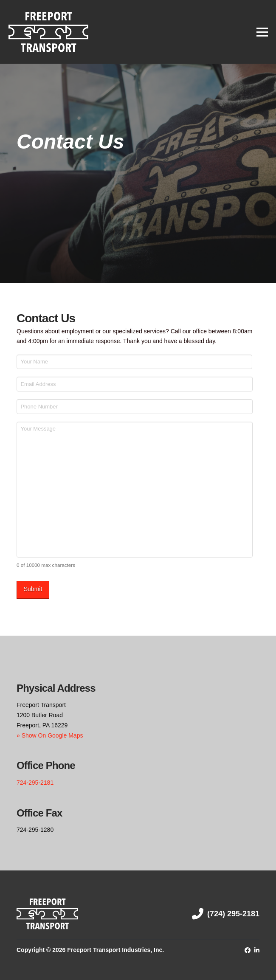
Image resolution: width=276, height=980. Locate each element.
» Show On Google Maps (50, 733)
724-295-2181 (35, 780)
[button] (262, 32)
